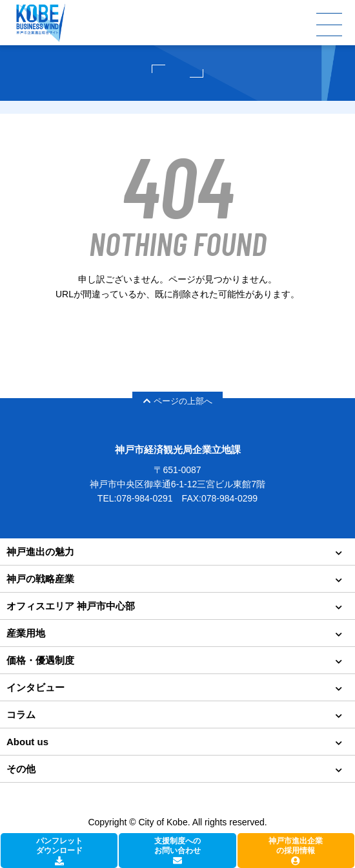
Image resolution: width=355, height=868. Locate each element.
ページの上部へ (178, 401)
